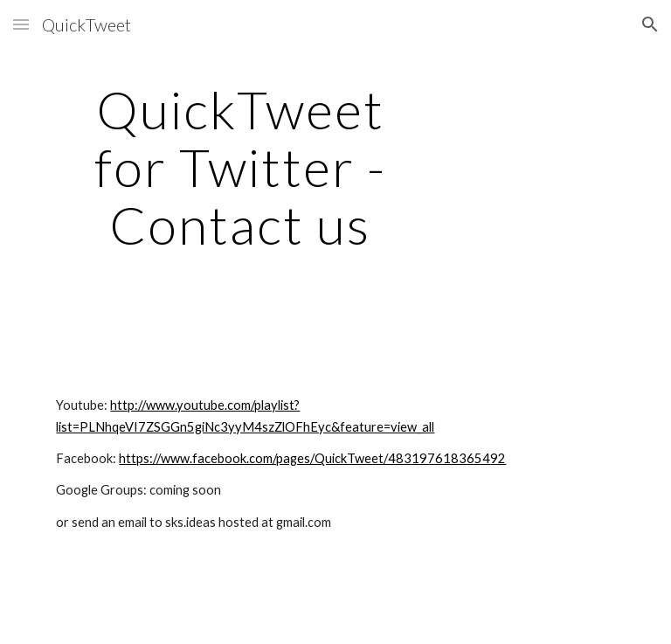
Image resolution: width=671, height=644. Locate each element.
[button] (21, 24)
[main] (240, 167)
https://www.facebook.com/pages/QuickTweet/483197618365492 (312, 458)
